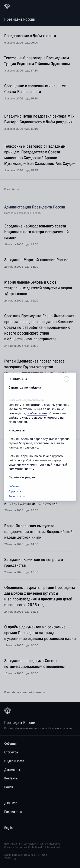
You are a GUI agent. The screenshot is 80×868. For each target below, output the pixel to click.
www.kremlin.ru (33, 465)
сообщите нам (37, 413)
